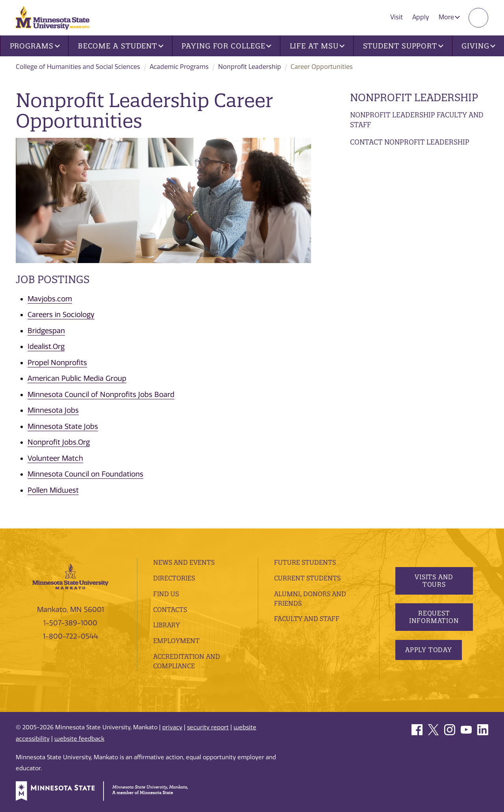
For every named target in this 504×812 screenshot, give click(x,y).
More (449, 17)
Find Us (166, 594)
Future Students (305, 562)
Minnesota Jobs (53, 410)
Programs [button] (35, 46)
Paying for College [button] (226, 46)
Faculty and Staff (307, 619)
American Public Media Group (77, 378)
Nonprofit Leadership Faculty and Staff (417, 120)
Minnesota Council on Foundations (85, 474)
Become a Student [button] (121, 46)
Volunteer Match (55, 458)
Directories (174, 578)
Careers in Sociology (61, 315)
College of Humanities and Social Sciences (78, 67)
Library (167, 625)
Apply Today (429, 650)
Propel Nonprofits (57, 363)
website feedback (79, 739)
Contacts (170, 610)
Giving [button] (478, 46)
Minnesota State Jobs (63, 426)
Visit (397, 17)
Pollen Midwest (53, 490)
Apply (421, 17)
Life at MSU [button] (317, 46)
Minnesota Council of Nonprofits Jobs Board (101, 395)
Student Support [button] (403, 46)
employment (176, 641)
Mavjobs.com (50, 299)
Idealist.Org (46, 347)
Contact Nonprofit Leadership (410, 142)
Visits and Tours (434, 581)
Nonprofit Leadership (250, 67)
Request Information (434, 617)
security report (208, 727)
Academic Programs (179, 67)
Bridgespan (46, 331)
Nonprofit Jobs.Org (59, 442)
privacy (172, 727)
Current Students (307, 578)
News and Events (184, 562)
